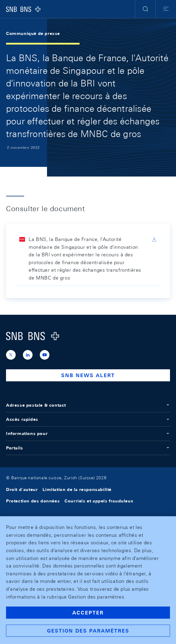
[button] (145, 9)
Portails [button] (88, 448)
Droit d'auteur (22, 489)
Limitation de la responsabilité (77, 489)
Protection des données (33, 501)
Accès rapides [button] (88, 419)
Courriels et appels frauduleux (99, 501)
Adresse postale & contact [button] (88, 405)
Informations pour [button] (88, 433)
